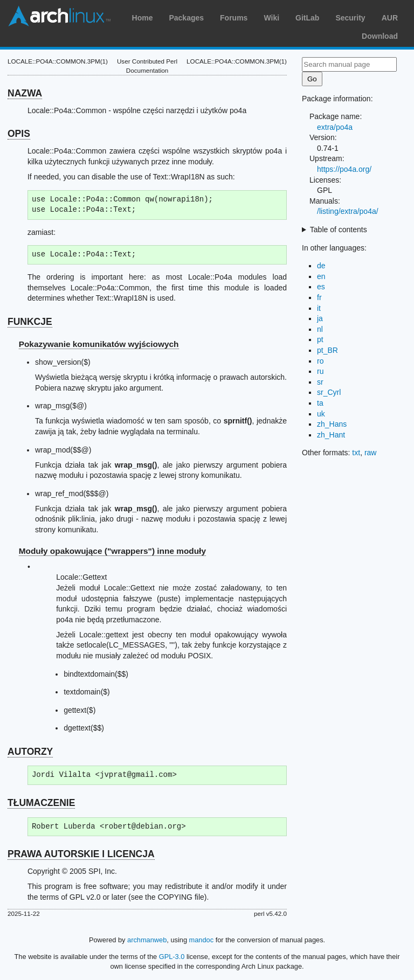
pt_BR (327, 350)
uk (321, 414)
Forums (234, 18)
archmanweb (147, 940)
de (321, 266)
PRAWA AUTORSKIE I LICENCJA (81, 854)
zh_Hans (332, 424)
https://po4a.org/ (344, 169)
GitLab (307, 18)
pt (320, 339)
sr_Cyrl (329, 392)
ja (320, 318)
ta (320, 403)
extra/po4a (335, 127)
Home (143, 18)
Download (380, 36)
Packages (186, 18)
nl (320, 329)
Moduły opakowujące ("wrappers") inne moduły (112, 551)
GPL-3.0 (172, 957)
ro (320, 361)
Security (350, 18)
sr (320, 382)
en (321, 276)
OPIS (19, 134)
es (321, 287)
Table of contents (339, 230)
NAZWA (25, 93)
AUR (390, 18)
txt (356, 453)
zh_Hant (331, 435)
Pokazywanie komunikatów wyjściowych (99, 344)
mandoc (202, 940)
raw (371, 453)
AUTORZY (30, 752)
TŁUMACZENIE (41, 803)
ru (320, 371)
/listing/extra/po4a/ (348, 211)
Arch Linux (59, 16)
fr (319, 297)
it (319, 308)
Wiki (271, 18)
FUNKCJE (30, 322)
